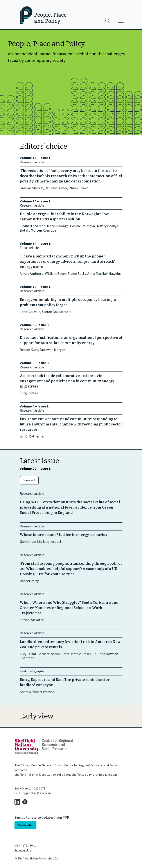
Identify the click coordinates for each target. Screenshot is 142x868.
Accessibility (23, 850)
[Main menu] (121, 21)
